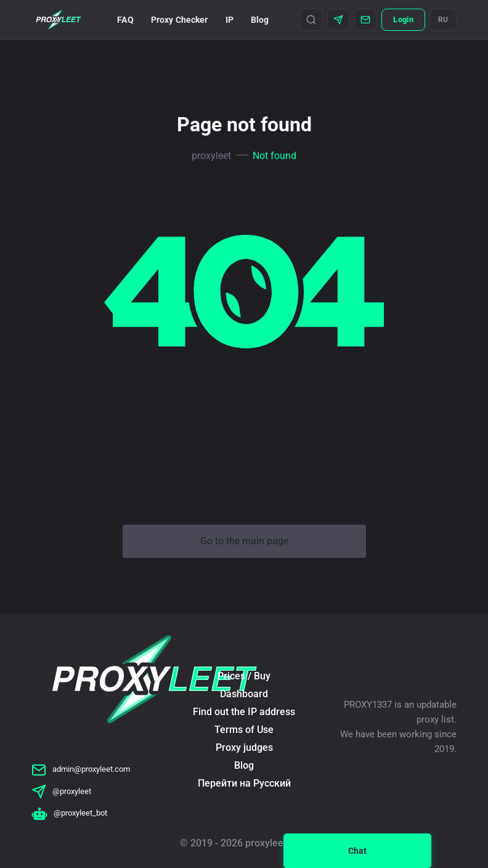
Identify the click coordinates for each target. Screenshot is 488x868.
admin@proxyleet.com (81, 769)
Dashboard (244, 694)
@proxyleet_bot (69, 813)
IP (230, 20)
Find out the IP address (244, 712)
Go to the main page (244, 541)
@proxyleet (61, 791)
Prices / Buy (244, 676)
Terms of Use (244, 730)
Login (403, 19)
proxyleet (211, 156)
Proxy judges (244, 747)
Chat (357, 851)
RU (443, 20)
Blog (260, 20)
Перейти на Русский (244, 783)
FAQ (125, 20)
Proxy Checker (180, 20)
